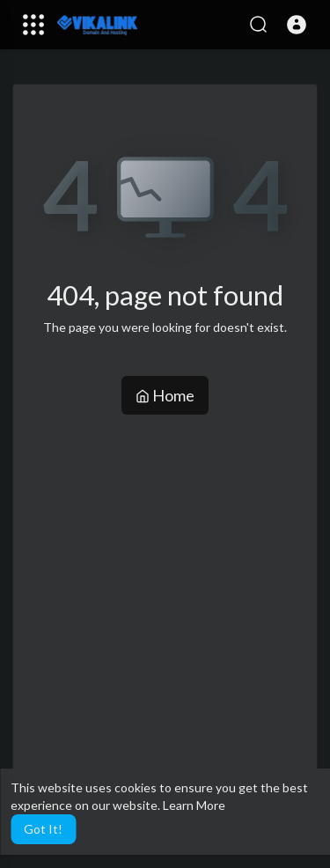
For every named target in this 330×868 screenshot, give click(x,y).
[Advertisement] (165, 588)
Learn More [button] (194, 805)
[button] (297, 25)
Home (165, 395)
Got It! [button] (43, 829)
